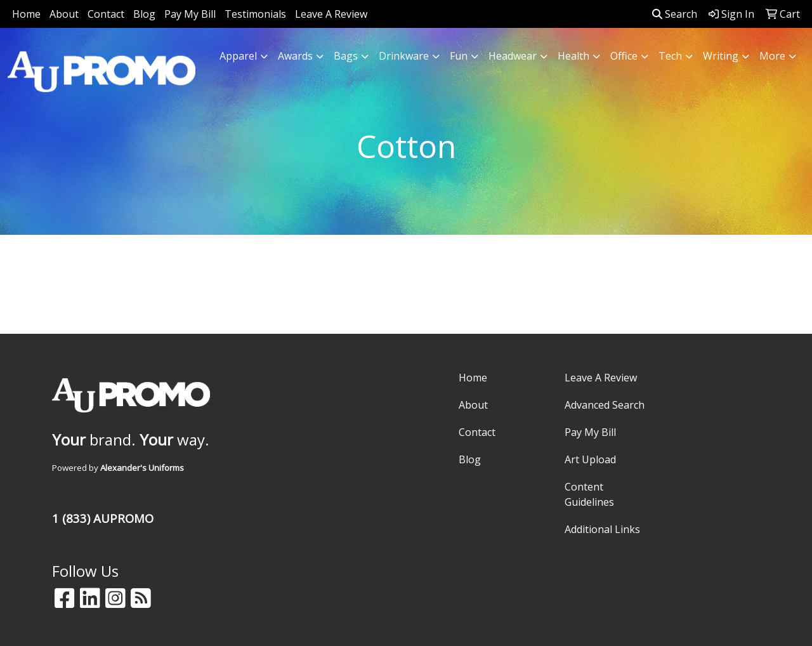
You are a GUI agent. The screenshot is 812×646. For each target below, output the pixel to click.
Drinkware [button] (404, 56)
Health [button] (573, 56)
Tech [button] (670, 56)
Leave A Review (331, 14)
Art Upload (590, 459)
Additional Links (602, 529)
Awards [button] (295, 56)
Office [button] (624, 56)
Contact (106, 14)
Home (26, 14)
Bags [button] (346, 56)
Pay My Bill (190, 14)
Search (675, 14)
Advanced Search (605, 405)
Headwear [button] (513, 56)
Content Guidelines (589, 494)
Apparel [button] (238, 56)
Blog (144, 14)
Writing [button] (721, 56)
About (64, 14)
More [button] (772, 56)
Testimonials (255, 14)
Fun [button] (459, 56)
